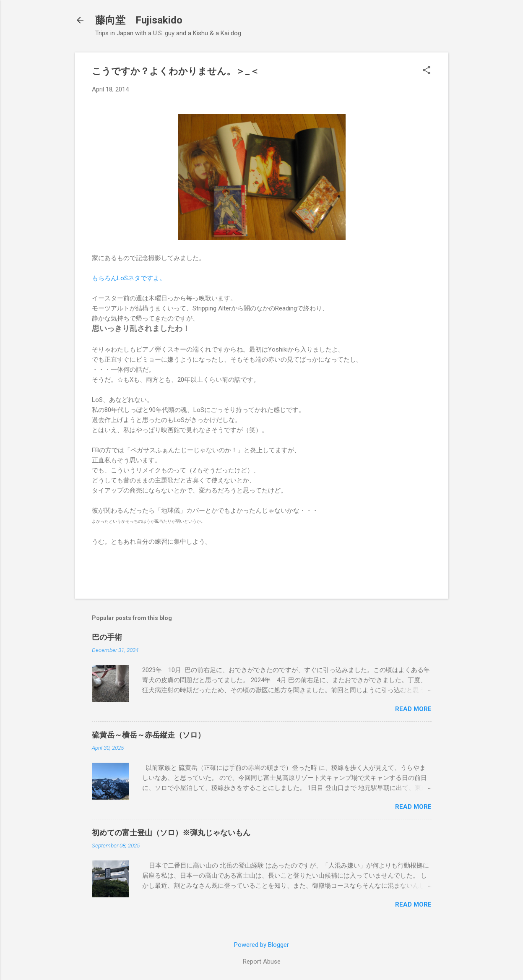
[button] (427, 71)
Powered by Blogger (261, 945)
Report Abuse (262, 962)
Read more (413, 709)
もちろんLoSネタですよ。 (129, 278)
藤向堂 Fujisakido (139, 20)
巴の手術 (107, 637)
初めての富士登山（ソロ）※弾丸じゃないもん (171, 833)
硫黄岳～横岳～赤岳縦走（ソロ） (148, 735)
